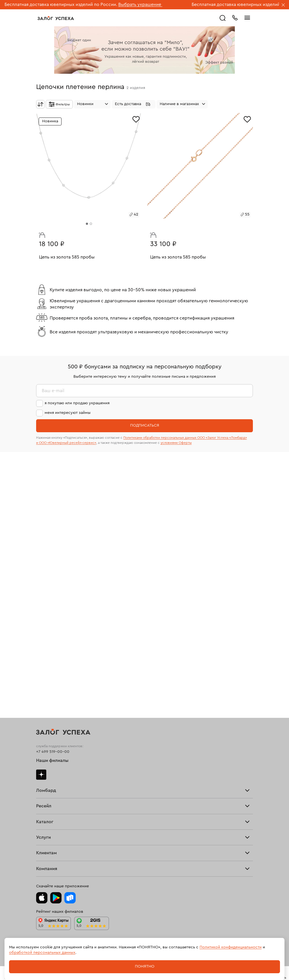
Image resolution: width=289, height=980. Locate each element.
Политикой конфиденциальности (231, 947)
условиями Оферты (176, 443)
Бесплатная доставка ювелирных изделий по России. (61, 5)
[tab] (87, 224)
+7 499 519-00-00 (53, 752)
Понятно (145, 966)
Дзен (41, 775)
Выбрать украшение (140, 5)
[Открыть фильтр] (59, 104)
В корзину (40, 234)
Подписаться (145, 425)
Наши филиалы (52, 760)
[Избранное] (136, 119)
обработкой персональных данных (42, 953)
